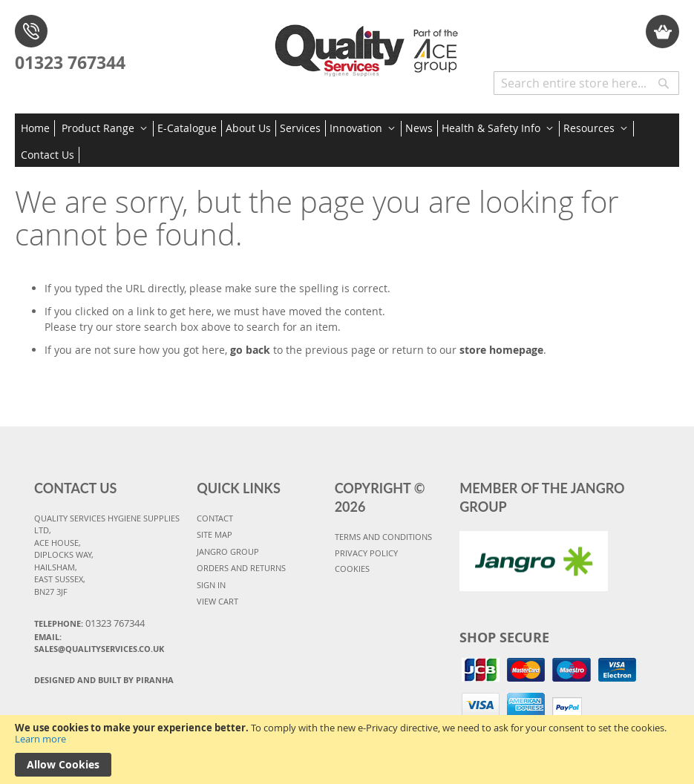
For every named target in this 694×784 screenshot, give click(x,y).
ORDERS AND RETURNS (241, 568)
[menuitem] (38, 128)
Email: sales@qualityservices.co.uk (99, 643)
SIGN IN (211, 585)
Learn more (40, 739)
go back (250, 350)
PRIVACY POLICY (366, 553)
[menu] (347, 140)
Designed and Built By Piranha (104, 680)
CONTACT (215, 518)
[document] (347, 750)
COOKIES (352, 569)
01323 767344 (70, 62)
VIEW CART (217, 601)
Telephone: (89, 623)
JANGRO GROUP (228, 551)
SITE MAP (215, 534)
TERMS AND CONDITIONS (383, 537)
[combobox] (586, 83)
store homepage (501, 350)
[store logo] (370, 45)
